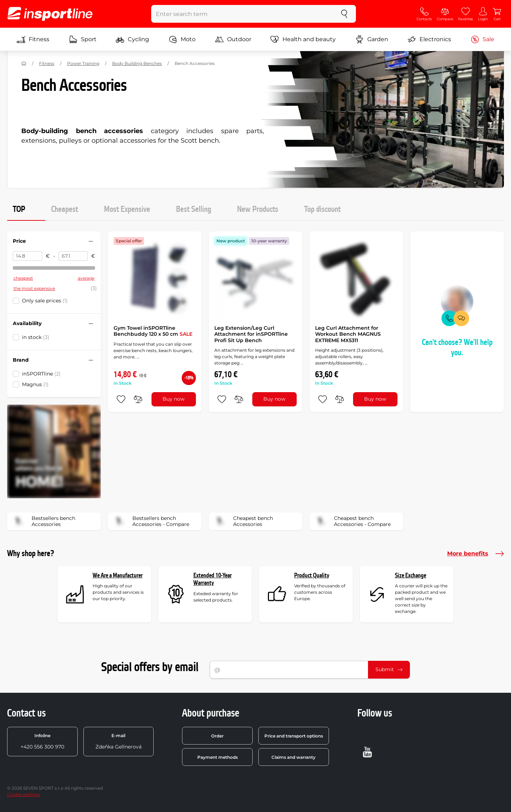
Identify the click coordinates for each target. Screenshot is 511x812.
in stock (36, 337)
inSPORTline (41, 374)
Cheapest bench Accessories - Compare (352, 521)
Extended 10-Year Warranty (213, 579)
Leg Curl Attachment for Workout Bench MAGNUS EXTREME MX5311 (348, 334)
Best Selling (194, 209)
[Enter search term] (242, 14)
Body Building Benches (137, 63)
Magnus (35, 384)
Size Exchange (411, 575)
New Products (258, 209)
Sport (83, 39)
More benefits (476, 554)
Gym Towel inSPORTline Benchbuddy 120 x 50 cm (153, 331)
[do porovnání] (138, 399)
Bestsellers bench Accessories (43, 521)
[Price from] (28, 256)
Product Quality (312, 575)
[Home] (24, 64)
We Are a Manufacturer (118, 575)
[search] (344, 14)
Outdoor (233, 39)
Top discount (322, 209)
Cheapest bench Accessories (243, 521)
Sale (482, 39)
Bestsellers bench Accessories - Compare (151, 521)
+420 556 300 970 (42, 741)
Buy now (174, 399)
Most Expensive (127, 209)
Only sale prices (45, 301)
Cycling (132, 39)
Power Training (83, 63)
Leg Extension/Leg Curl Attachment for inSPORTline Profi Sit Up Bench (251, 334)
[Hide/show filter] (91, 241)
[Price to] (73, 256)
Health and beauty (303, 39)
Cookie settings (24, 794)
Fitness (33, 39)
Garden (372, 39)
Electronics (429, 39)
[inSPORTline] (50, 14)
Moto (182, 39)
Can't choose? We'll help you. (457, 348)
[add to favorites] (121, 399)
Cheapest (65, 209)
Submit (389, 669)
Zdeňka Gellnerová (119, 741)
